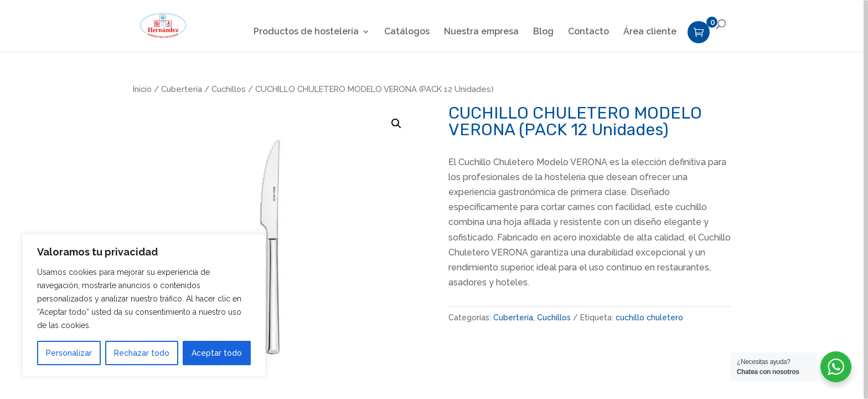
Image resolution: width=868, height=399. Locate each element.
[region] (434, 199)
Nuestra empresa (481, 32)
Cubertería (182, 89)
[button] (396, 124)
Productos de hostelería (306, 32)
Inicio (142, 89)
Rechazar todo (142, 353)
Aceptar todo (217, 353)
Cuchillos (229, 89)
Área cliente (650, 32)
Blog (543, 32)
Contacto (588, 32)
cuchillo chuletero (649, 318)
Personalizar (69, 353)
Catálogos (407, 32)
